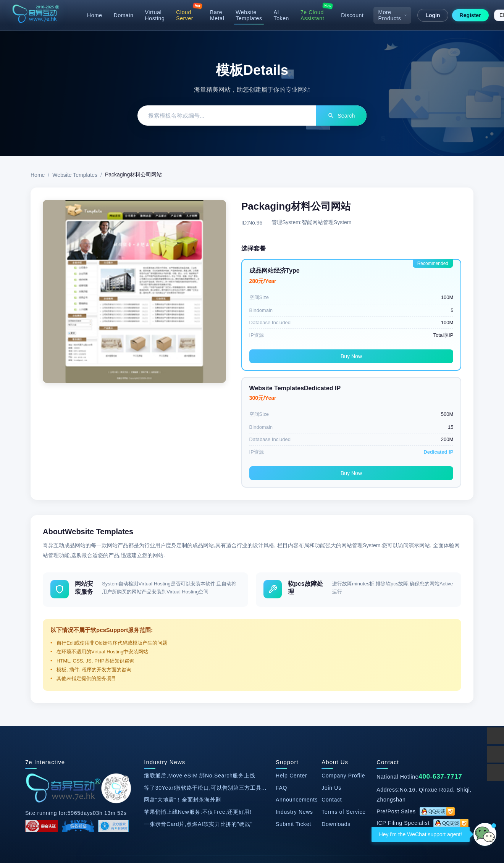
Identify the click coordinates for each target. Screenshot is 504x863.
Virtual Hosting (155, 15)
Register (470, 15)
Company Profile (343, 671)
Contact (332, 695)
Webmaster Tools (439, 767)
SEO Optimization (205, 786)
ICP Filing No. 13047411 (154, 820)
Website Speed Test (195, 767)
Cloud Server (185, 15)
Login (433, 15)
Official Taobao (62, 767)
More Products (392, 15)
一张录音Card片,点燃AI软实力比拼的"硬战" (198, 719)
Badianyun (331, 767)
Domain (124, 15)
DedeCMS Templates (125, 767)
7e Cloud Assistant (312, 15)
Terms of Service (343, 708)
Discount (352, 15)
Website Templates (249, 15)
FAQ (281, 683)
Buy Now (295, 357)
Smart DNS (253, 767)
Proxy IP (311, 786)
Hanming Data (381, 767)
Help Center (291, 671)
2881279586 (422, 730)
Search (339, 116)
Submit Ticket (293, 719)
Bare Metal (217, 15)
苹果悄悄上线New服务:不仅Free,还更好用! (198, 708)
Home (95, 15)
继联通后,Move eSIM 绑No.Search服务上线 (199, 671)
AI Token (281, 15)
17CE (293, 767)
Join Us (331, 683)
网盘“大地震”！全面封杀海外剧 (183, 695)
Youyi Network (264, 786)
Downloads (336, 719)
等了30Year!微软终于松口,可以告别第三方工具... (205, 683)
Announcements (297, 695)
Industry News (294, 708)
